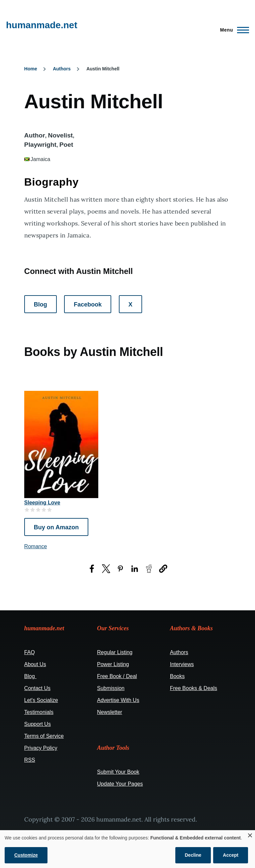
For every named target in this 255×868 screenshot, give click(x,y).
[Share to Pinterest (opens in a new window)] (120, 569)
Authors (62, 69)
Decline (193, 855)
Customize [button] (26, 855)
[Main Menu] (233, 30)
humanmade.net (42, 25)
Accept (231, 855)
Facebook (88, 304)
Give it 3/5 (38, 510)
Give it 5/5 (50, 510)
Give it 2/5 (33, 510)
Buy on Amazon (56, 527)
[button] (163, 569)
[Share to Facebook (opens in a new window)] (92, 569)
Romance (36, 546)
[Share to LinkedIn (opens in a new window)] (135, 569)
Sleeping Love (42, 503)
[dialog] (127, 849)
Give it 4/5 (44, 510)
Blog (41, 304)
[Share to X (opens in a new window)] (106, 569)
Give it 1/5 (27, 510)
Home (31, 69)
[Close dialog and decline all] (250, 834)
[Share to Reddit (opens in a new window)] (149, 569)
